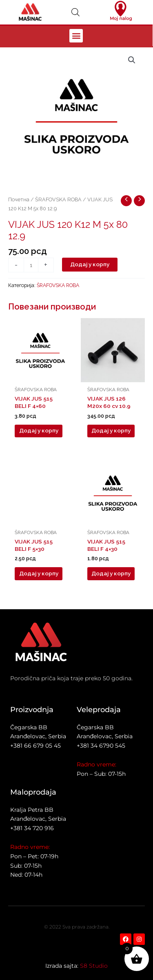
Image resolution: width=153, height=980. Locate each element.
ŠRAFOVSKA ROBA (58, 199)
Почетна (19, 199)
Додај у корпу (90, 264)
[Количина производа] (31, 265)
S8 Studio (94, 966)
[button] (76, 36)
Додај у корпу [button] (39, 430)
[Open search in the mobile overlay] (75, 12)
